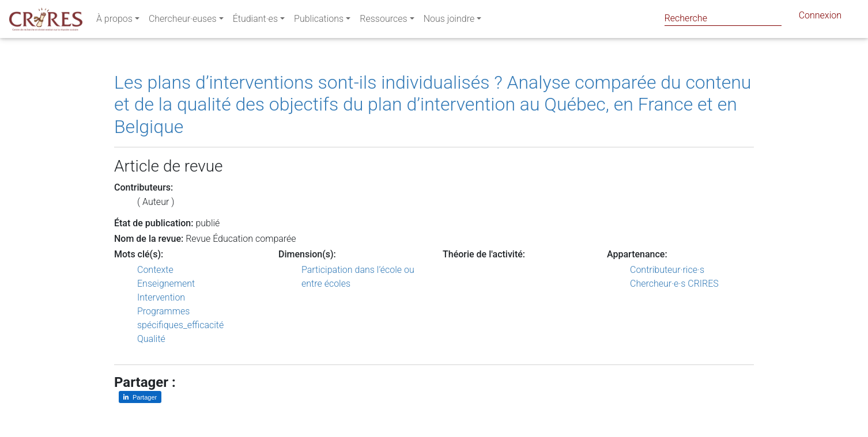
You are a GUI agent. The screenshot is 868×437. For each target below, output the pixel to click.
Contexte (155, 270)
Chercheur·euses (183, 21)
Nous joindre (449, 21)
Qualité (151, 339)
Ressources (383, 21)
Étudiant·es (255, 21)
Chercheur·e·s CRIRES (674, 284)
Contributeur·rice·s (667, 270)
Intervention (161, 297)
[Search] (723, 18)
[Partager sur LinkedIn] (140, 397)
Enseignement (166, 284)
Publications (319, 21)
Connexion (820, 18)
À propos (114, 21)
